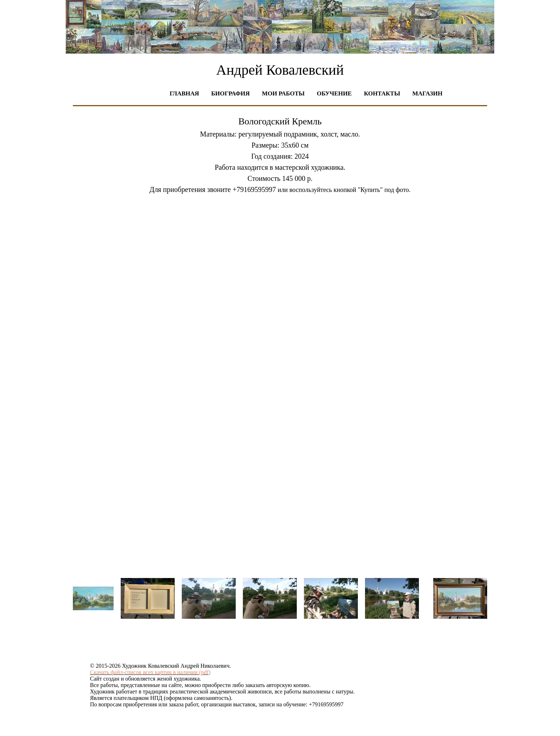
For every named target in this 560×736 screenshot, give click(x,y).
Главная (184, 93)
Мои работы (283, 93)
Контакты (382, 93)
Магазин (427, 93)
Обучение (334, 93)
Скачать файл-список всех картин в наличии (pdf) (150, 672)
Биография (230, 93)
